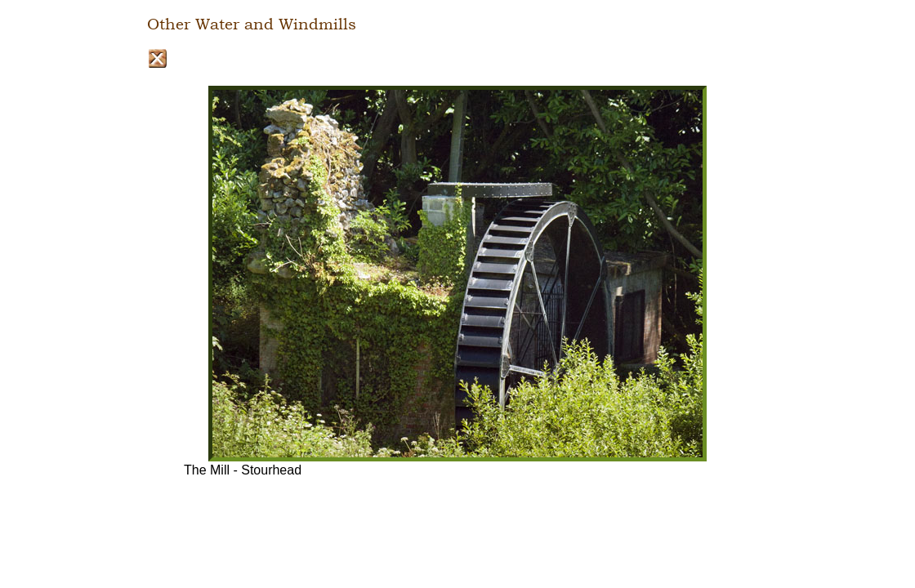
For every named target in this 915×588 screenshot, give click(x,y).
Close (157, 58)
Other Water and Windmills (252, 24)
